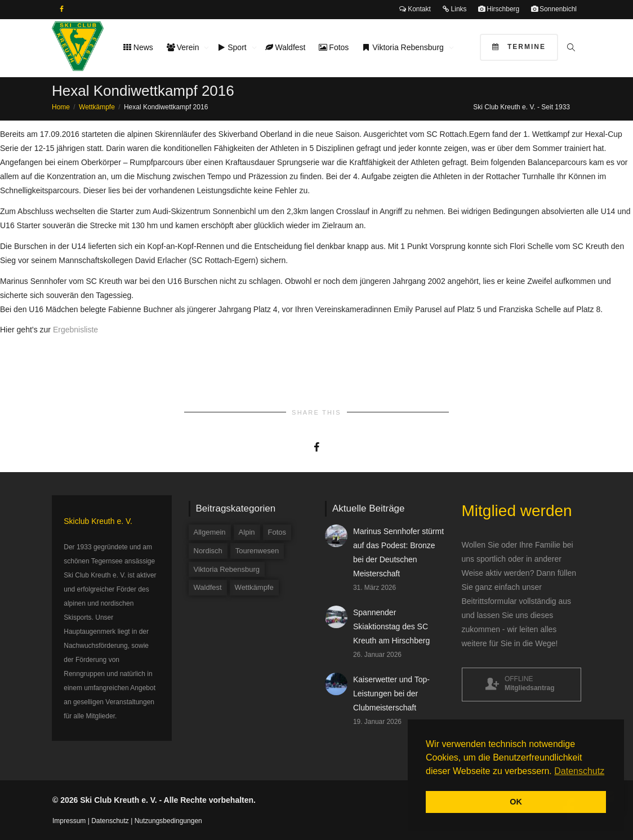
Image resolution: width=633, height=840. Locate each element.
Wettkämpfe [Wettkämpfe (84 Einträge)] (254, 587)
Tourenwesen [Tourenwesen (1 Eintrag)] (257, 551)
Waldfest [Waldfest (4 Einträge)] (208, 587)
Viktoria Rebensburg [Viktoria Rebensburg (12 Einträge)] (227, 569)
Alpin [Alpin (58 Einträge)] (247, 532)
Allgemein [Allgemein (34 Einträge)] (210, 532)
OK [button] (516, 802)
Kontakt (415, 9)
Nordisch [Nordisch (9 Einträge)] (208, 551)
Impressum (69, 821)
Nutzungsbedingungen (168, 821)
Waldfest (286, 47)
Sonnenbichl (554, 9)
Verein (184, 47)
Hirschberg (499, 9)
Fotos (334, 47)
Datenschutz (110, 821)
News (138, 47)
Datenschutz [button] (579, 771)
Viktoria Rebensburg (404, 47)
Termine (519, 47)
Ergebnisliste (75, 330)
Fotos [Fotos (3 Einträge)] (277, 532)
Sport (233, 47)
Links (454, 9)
